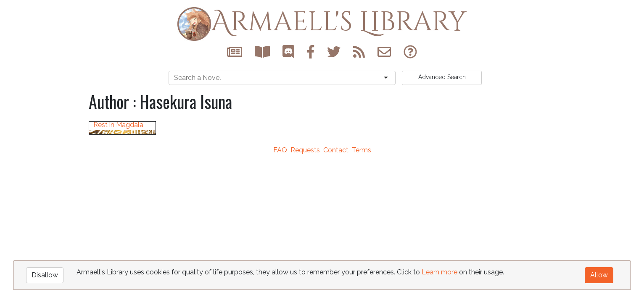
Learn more (439, 272)
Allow (599, 275)
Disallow (45, 275)
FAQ (280, 232)
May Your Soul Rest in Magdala (118, 201)
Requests (305, 232)
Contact (336, 232)
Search (442, 77)
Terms (362, 232)
